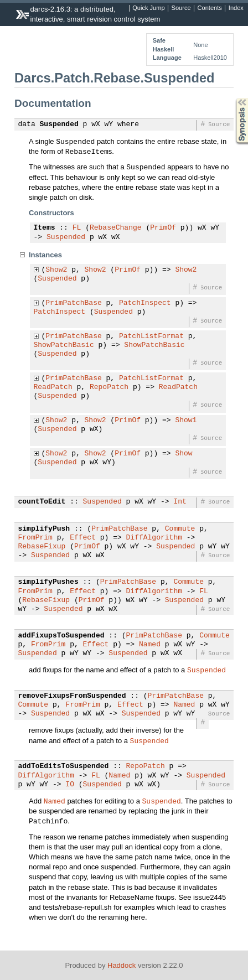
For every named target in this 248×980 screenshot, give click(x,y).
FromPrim (35, 538)
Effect (83, 538)
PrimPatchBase (73, 303)
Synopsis (233, 98)
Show (184, 454)
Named (150, 645)
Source (181, 8)
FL (77, 228)
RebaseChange (116, 228)
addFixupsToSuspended (61, 636)
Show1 (186, 421)
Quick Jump (148, 8)
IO (70, 785)
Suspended (59, 125)
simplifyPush (44, 529)
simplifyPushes (48, 582)
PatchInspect (145, 303)
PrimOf (163, 228)
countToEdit (42, 502)
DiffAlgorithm (154, 538)
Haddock (122, 965)
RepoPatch (109, 387)
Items (45, 228)
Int (180, 502)
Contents (210, 8)
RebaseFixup (42, 547)
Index (236, 8)
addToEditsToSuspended (64, 766)
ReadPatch (53, 387)
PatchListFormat (151, 336)
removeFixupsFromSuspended (72, 696)
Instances (45, 255)
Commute (180, 529)
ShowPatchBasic (64, 345)
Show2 (56, 270)
